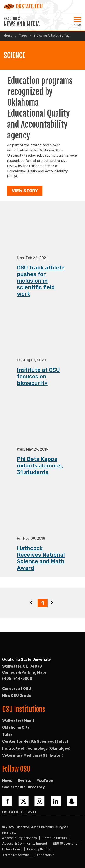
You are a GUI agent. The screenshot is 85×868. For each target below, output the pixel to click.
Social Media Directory (24, 787)
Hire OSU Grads (17, 696)
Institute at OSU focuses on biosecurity (38, 377)
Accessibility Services (20, 838)
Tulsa (7, 734)
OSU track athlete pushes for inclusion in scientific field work (41, 281)
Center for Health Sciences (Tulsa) (35, 741)
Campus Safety (55, 838)
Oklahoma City (16, 727)
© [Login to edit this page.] (4, 827)
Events (24, 781)
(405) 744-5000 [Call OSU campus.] (17, 678)
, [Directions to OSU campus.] (22, 666)
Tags (23, 36)
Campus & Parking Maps (24, 672)
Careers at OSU (17, 689)
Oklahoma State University (27, 659)
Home (8, 36)
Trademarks (45, 855)
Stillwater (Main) (18, 720)
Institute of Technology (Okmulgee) (36, 748)
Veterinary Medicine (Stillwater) (33, 755)
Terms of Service (16, 855)
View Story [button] (25, 191)
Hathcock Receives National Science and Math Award (41, 558)
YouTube (45, 781)
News (7, 781)
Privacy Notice (39, 849)
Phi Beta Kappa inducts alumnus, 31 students (40, 466)
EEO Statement (65, 844)
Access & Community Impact (25, 844)
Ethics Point (12, 849)
